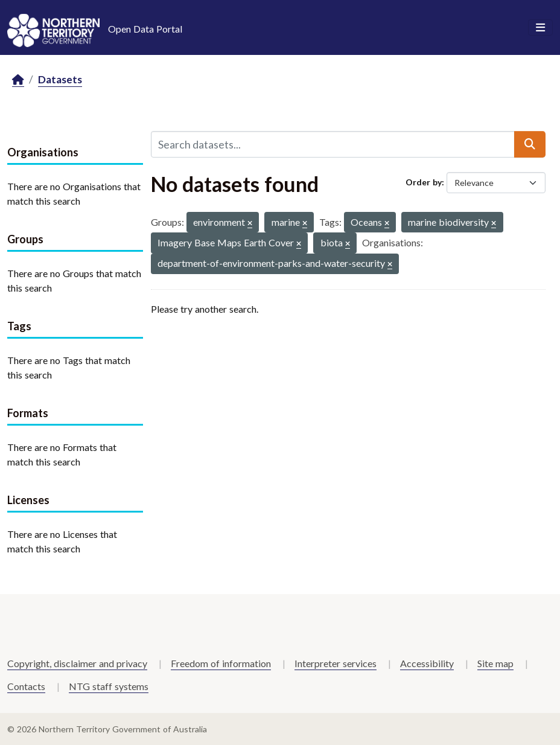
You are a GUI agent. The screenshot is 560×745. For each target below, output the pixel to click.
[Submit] (530, 144)
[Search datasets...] (333, 144)
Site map (495, 663)
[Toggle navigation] (540, 28)
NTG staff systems (109, 686)
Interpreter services (336, 663)
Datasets (60, 79)
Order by (424, 182)
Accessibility (427, 663)
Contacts (26, 686)
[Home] (18, 80)
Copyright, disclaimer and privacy (77, 663)
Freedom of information (221, 663)
